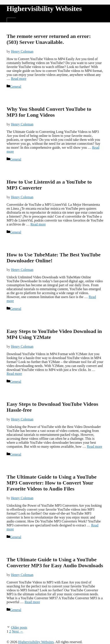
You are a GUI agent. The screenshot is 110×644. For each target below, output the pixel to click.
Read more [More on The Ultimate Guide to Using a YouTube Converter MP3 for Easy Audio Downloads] (32, 602)
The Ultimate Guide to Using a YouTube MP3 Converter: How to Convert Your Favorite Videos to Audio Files (52, 483)
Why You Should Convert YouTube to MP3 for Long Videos (49, 112)
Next (17, 631)
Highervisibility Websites (44, 9)
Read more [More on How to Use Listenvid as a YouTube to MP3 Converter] (38, 224)
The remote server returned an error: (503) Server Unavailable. (49, 39)
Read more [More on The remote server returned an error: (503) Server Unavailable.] (19, 79)
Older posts (19, 627)
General (16, 87)
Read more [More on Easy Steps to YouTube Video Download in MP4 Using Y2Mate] (14, 374)
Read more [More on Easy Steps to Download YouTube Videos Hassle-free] (95, 446)
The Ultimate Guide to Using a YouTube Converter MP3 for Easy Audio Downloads (55, 563)
